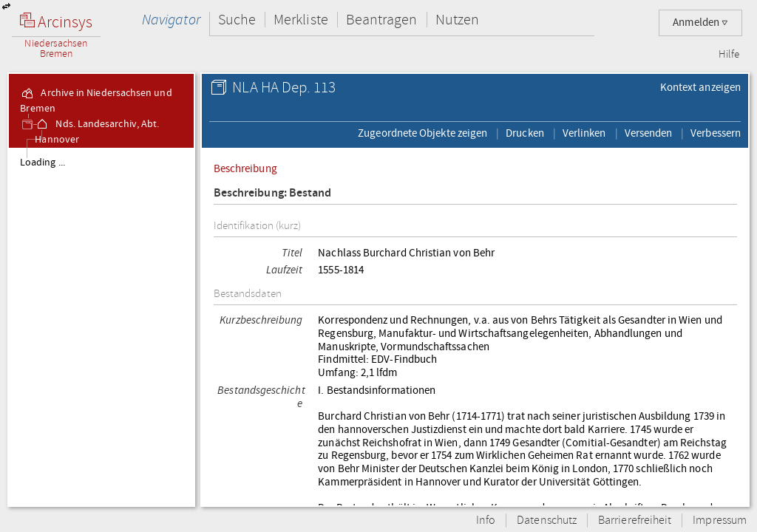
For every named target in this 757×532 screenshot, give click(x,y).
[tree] (101, 327)
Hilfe (729, 55)
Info (486, 521)
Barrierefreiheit (635, 521)
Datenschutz (547, 521)
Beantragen (382, 20)
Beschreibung (245, 168)
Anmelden (700, 23)
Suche (237, 20)
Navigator (171, 20)
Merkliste (301, 20)
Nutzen (457, 20)
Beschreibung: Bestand (273, 193)
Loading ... (43, 163)
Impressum (720, 521)
